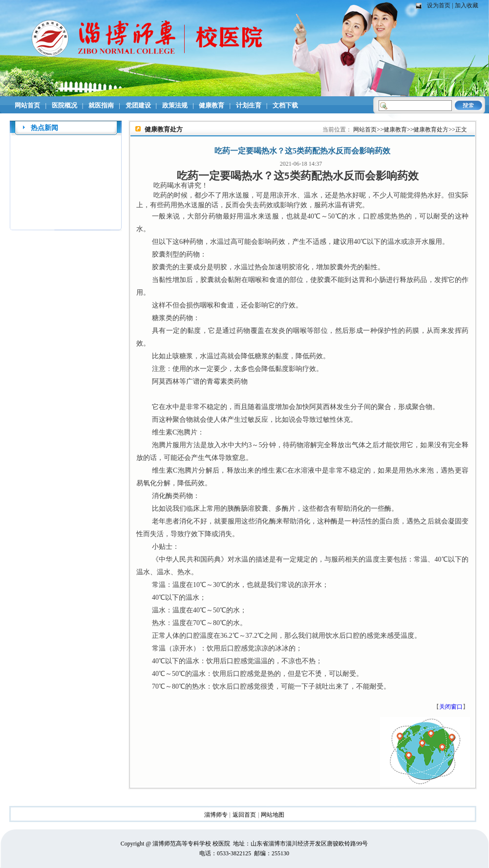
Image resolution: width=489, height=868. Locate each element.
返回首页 (244, 815)
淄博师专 (216, 815)
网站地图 (273, 815)
